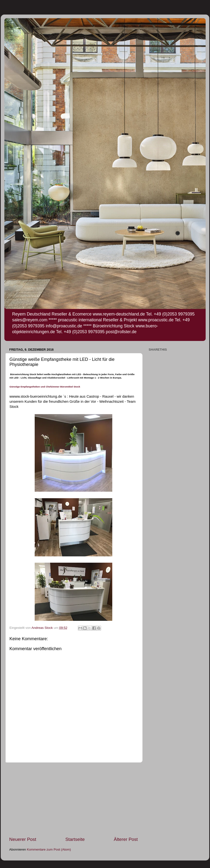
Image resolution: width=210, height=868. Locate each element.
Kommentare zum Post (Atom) (49, 849)
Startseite (75, 839)
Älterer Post (126, 839)
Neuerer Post (23, 839)
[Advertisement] (73, 799)
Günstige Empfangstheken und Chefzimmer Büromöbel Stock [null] (45, 387)
